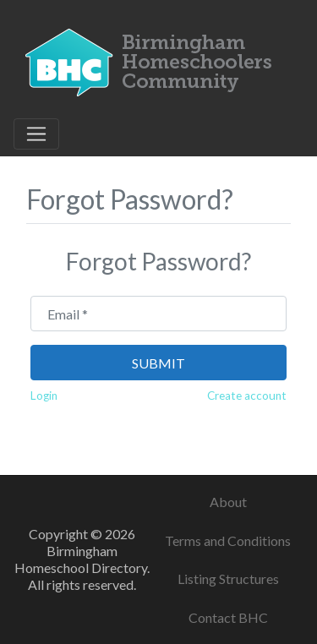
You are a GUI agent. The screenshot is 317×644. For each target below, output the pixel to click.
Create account (247, 396)
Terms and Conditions (228, 540)
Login (44, 396)
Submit (158, 363)
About (228, 502)
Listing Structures (228, 579)
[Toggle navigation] (36, 134)
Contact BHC (228, 617)
